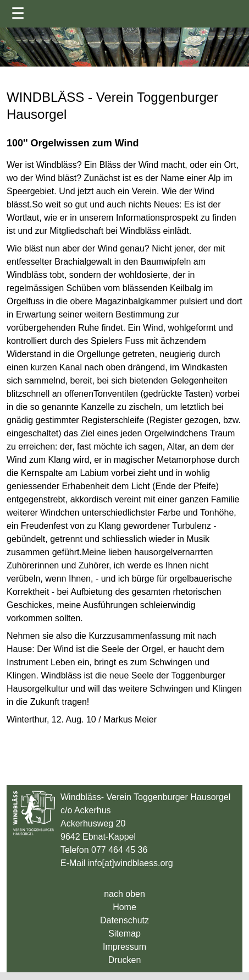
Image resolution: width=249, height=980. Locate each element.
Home (125, 907)
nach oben (125, 894)
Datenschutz (125, 920)
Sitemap (125, 934)
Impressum (125, 947)
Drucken (125, 960)
